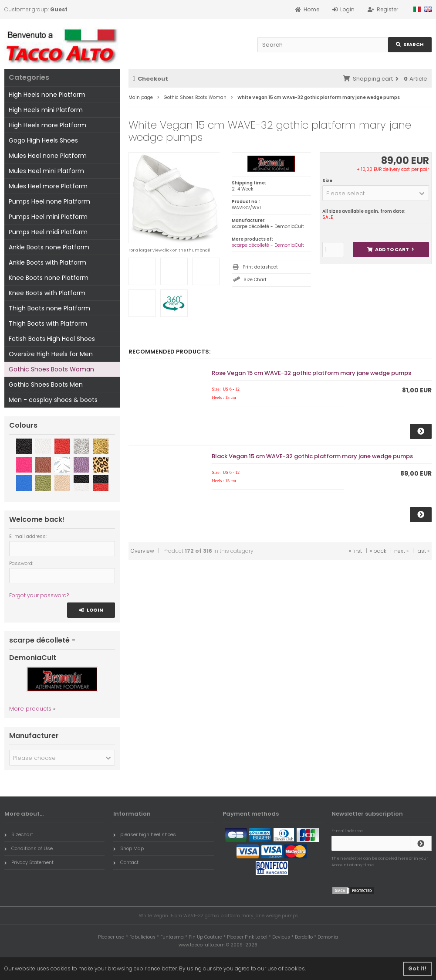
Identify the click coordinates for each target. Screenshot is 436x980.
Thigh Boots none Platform (49, 308)
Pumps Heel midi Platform (48, 232)
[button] (376, 193)
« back (378, 551)
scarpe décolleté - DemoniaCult (268, 245)
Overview (142, 551)
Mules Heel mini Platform (46, 171)
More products (30, 709)
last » (423, 551)
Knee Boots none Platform (49, 278)
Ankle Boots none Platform (49, 247)
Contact (126, 862)
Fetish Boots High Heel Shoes (52, 339)
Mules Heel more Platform (48, 186)
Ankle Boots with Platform (47, 262)
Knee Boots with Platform (47, 293)
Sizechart (19, 834)
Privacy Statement (29, 862)
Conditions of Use (29, 848)
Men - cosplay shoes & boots (53, 400)
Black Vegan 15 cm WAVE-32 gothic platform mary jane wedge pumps (312, 456)
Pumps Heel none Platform (49, 201)
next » (401, 551)
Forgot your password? (39, 595)
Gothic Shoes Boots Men (46, 385)
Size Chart (255, 280)
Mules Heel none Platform (48, 156)
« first (355, 551)
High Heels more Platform (47, 125)
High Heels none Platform (47, 95)
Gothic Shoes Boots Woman (51, 369)
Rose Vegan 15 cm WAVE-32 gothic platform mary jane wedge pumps (311, 373)
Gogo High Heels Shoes (43, 140)
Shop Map (128, 848)
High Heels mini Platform (46, 110)
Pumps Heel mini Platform (48, 217)
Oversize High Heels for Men (51, 354)
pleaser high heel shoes (145, 834)
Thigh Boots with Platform (48, 323)
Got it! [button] (417, 968)
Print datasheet (260, 267)
